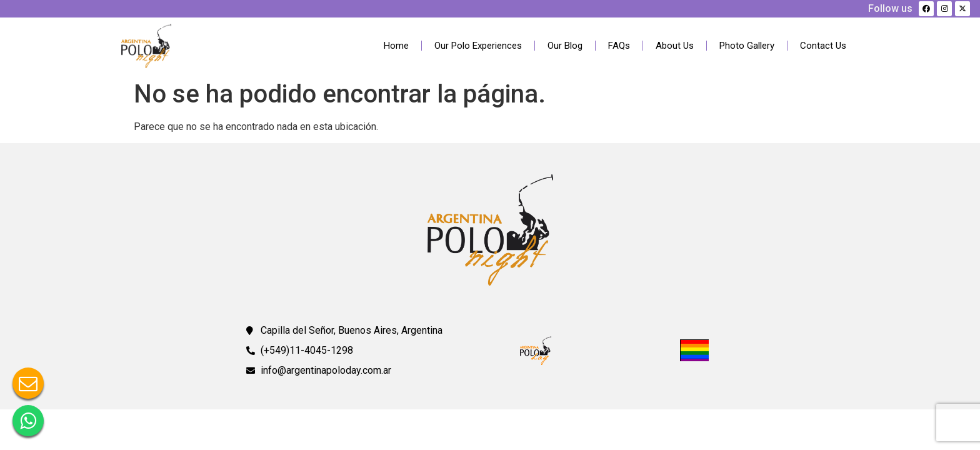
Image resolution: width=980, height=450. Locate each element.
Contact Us (823, 46)
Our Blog (565, 46)
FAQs (619, 46)
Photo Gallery (747, 46)
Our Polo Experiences (478, 46)
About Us (675, 46)
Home (396, 46)
